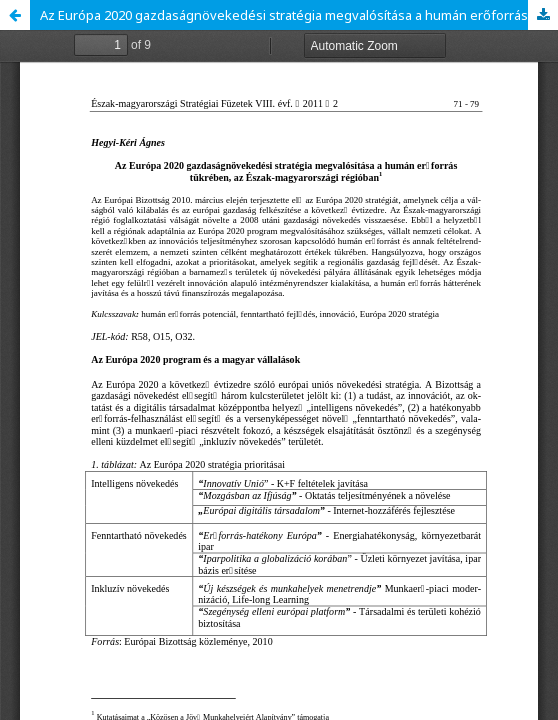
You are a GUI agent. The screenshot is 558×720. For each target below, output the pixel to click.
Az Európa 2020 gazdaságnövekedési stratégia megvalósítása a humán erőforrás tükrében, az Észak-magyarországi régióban (299, 15)
